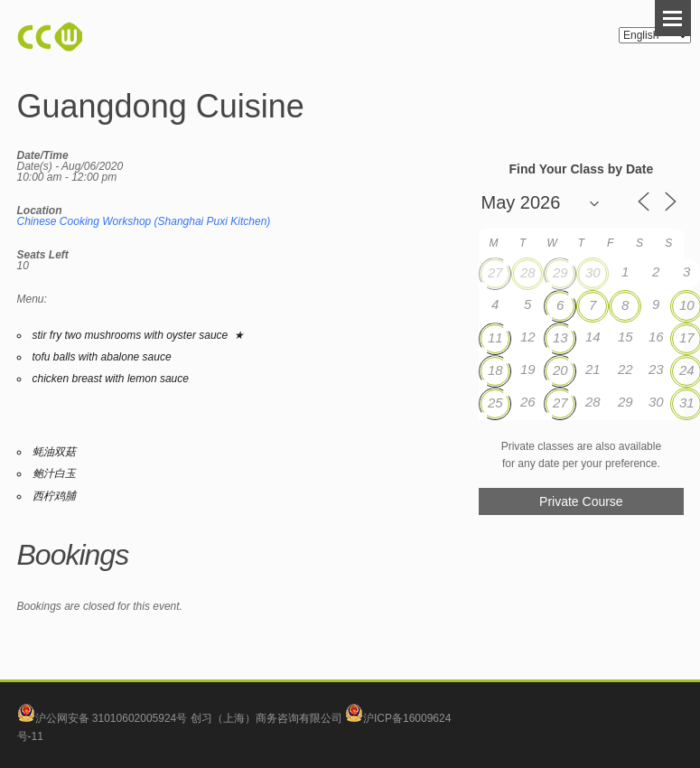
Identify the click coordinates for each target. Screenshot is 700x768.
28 (528, 272)
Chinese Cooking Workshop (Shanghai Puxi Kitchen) (144, 221)
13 (560, 337)
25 (495, 403)
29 (560, 272)
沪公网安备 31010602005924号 (112, 718)
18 (495, 370)
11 (495, 337)
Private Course (581, 501)
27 (495, 272)
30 (593, 272)
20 (560, 370)
